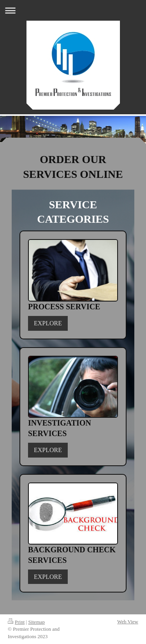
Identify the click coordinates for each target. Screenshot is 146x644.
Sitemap (36, 622)
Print (16, 622)
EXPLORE (48, 323)
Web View (128, 622)
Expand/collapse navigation (73, 10)
